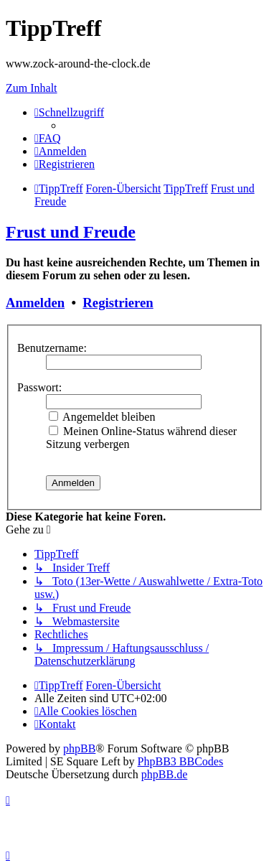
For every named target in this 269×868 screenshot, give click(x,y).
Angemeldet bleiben (102, 417)
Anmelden (35, 303)
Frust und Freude (71, 232)
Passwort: (39, 387)
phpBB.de (164, 774)
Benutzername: (52, 348)
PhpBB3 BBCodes (181, 761)
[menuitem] (48, 138)
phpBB (79, 748)
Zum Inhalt (32, 88)
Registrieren (118, 303)
